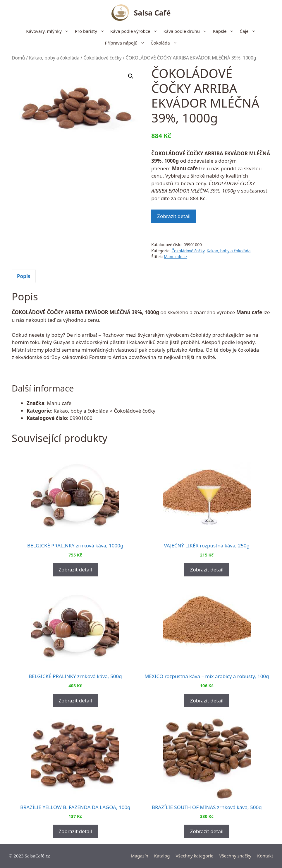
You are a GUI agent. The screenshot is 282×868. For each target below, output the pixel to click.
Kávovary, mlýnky (49, 31)
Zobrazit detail (174, 216)
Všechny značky (235, 856)
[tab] (24, 276)
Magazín (140, 856)
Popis (24, 276)
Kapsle (225, 31)
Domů (18, 58)
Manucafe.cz (176, 257)
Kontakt (265, 856)
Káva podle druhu (187, 31)
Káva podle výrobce (135, 31)
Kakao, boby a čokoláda (54, 58)
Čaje (249, 31)
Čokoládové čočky (102, 58)
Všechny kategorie (195, 856)
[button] (131, 76)
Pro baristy (91, 31)
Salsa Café (152, 13)
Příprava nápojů (126, 43)
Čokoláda (165, 43)
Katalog (162, 856)
